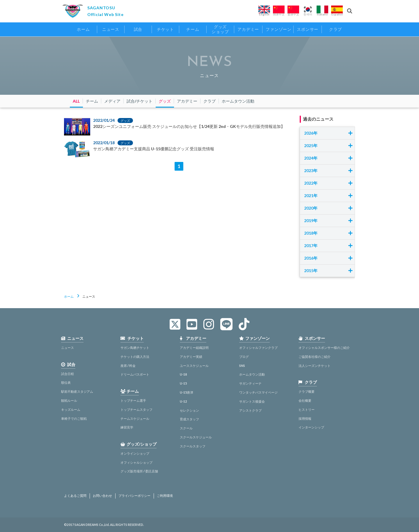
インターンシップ (311, 427)
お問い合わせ (102, 496)
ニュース (68, 348)
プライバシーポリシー (134, 496)
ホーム (69, 296)
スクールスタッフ (193, 446)
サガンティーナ (250, 383)
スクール (186, 428)
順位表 (66, 382)
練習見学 (127, 427)
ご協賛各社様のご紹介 (315, 357)
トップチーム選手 (133, 400)
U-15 (183, 383)
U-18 (183, 374)
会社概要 (305, 400)
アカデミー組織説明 (194, 348)
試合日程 (68, 374)
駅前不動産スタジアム (77, 391)
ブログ (244, 357)
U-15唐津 (187, 392)
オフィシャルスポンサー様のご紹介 (324, 348)
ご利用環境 (165, 496)
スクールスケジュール (196, 437)
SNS (242, 366)
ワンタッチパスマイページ (258, 392)
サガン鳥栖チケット (135, 348)
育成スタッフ (189, 419)
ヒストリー (307, 409)
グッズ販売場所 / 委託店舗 (139, 471)
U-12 (183, 401)
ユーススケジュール (194, 366)
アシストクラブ (250, 410)
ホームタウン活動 (252, 374)
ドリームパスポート (135, 374)
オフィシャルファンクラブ (258, 348)
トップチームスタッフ (136, 409)
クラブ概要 (307, 391)
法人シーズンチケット (315, 366)
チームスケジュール (135, 418)
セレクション (189, 410)
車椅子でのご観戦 (74, 418)
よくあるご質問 (75, 496)
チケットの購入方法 (135, 357)
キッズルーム (71, 409)
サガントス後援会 (252, 401)
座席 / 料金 (128, 366)
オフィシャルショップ (136, 462)
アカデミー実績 (191, 357)
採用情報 (305, 418)
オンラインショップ (135, 453)
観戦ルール (69, 400)
